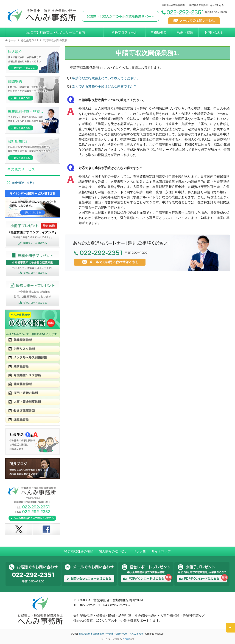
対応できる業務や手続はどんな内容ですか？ (104, 86)
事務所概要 (159, 32)
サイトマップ (161, 551)
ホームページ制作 (110, 639)
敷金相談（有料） (24, 183)
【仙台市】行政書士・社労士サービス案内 (54, 32)
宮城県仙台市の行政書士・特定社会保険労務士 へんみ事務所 (111, 634)
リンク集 (140, 551)
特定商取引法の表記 (79, 551)
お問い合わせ (214, 32)
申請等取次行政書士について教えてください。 (106, 78)
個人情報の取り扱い (113, 551)
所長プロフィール (124, 32)
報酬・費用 (185, 32)
